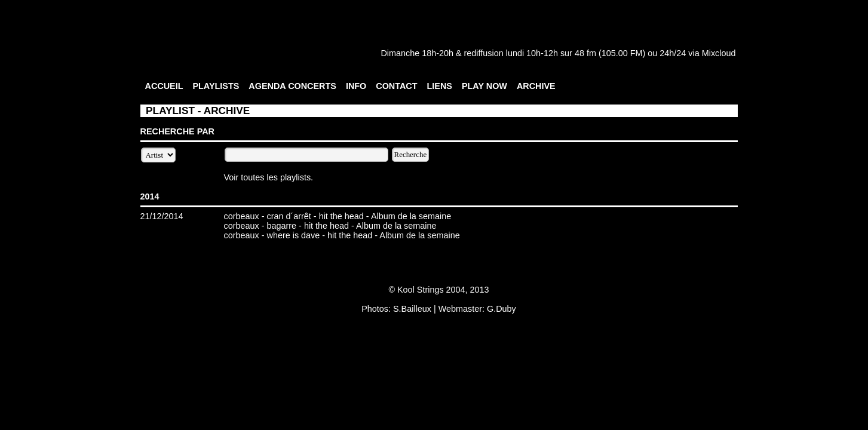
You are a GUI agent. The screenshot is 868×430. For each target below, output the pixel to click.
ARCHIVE (536, 86)
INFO (356, 86)
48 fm (585, 53)
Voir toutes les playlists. (269, 177)
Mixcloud (719, 53)
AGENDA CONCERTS (292, 86)
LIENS (440, 86)
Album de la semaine (411, 216)
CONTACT (396, 86)
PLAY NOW (484, 86)
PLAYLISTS (216, 86)
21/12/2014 (162, 216)
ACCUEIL (164, 86)
